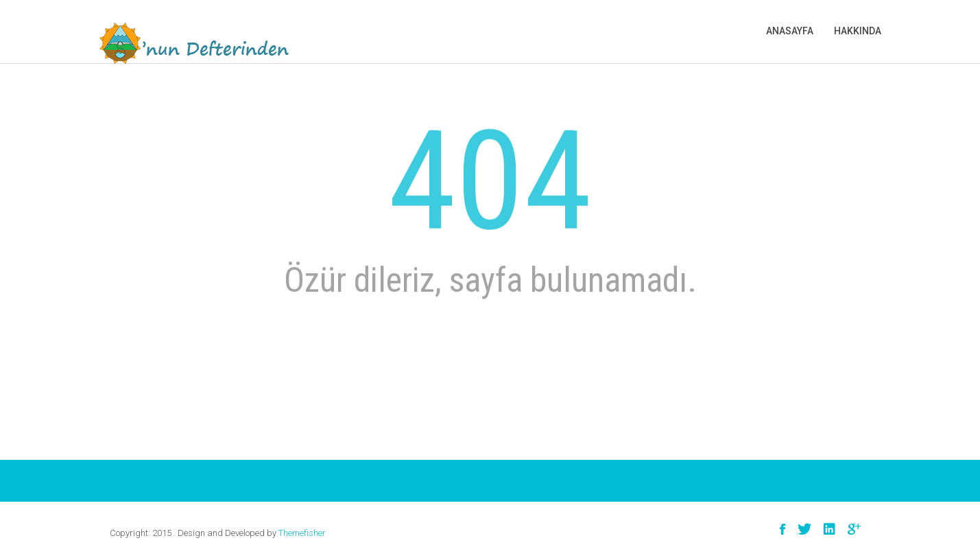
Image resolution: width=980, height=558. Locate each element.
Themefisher (302, 533)
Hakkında (858, 31)
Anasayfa (790, 31)
